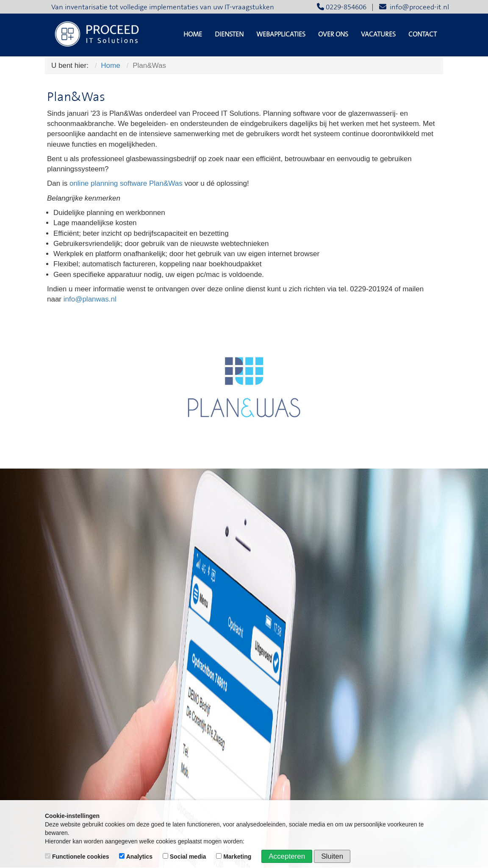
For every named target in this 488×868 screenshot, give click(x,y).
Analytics (137, 857)
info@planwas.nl (90, 299)
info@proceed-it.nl (414, 7)
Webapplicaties (281, 35)
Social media (185, 857)
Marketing (234, 857)
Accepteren (287, 856)
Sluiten (332, 856)
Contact (423, 35)
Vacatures (378, 35)
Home (193, 35)
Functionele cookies (78, 857)
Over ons (333, 35)
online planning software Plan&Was (126, 183)
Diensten (229, 35)
